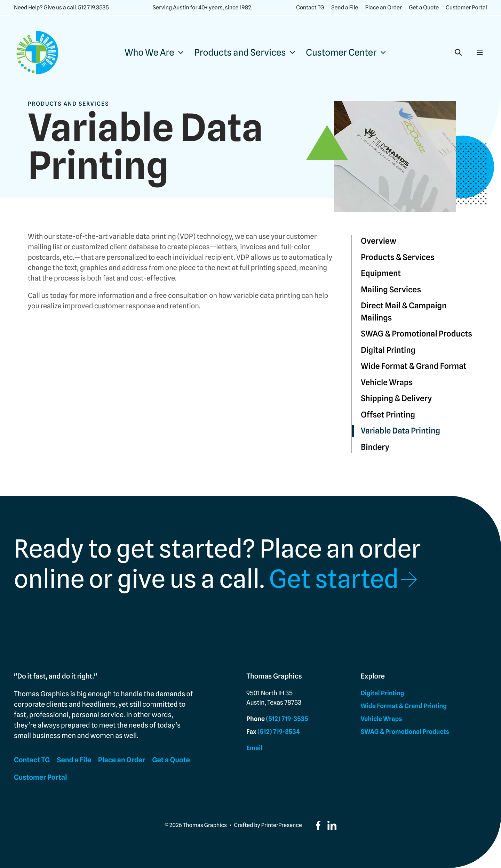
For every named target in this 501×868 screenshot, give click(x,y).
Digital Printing (388, 350)
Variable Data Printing (400, 431)
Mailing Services (391, 290)
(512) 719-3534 (279, 732)
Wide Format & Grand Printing (404, 706)
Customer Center (341, 53)
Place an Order (383, 7)
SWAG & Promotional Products (416, 334)
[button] (458, 52)
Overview (379, 241)
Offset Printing (388, 415)
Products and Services (240, 53)
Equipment (381, 273)
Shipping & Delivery (396, 399)
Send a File (345, 7)
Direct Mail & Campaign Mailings (404, 312)
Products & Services (398, 257)
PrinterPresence (282, 825)
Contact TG (310, 7)
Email (254, 748)
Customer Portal (466, 7)
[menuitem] (154, 53)
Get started (334, 579)
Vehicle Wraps (387, 383)
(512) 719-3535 (287, 719)
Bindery (375, 447)
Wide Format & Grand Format (414, 366)
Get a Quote (424, 7)
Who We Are (149, 53)
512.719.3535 (93, 7)
